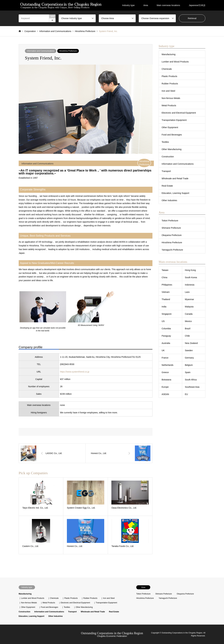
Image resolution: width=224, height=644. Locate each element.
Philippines (167, 285)
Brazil (188, 329)
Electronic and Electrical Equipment (179, 113)
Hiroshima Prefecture (68, 51)
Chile (187, 336)
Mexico (188, 321)
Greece (165, 372)
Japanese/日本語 (197, 5)
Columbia (166, 329)
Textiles (165, 142)
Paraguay (166, 336)
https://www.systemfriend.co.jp (75, 372)
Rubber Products (170, 84)
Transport (166, 171)
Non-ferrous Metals (171, 98)
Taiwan (165, 270)
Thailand (166, 299)
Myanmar (189, 299)
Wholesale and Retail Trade (175, 178)
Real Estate (167, 186)
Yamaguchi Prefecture (172, 250)
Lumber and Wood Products (175, 62)
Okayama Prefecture (172, 235)
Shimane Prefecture (171, 228)
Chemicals (167, 69)
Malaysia (189, 307)
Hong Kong (190, 270)
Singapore (167, 314)
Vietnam (166, 292)
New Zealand (191, 343)
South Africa (191, 380)
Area (146, 5)
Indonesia (190, 285)
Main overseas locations (168, 5)
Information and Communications (41, 51)
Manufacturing (169, 54)
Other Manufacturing (172, 149)
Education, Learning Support (175, 193)
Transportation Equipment (174, 120)
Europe (165, 387)
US (163, 321)
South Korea (191, 277)
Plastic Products (169, 76)
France (165, 358)
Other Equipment (170, 127)
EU (186, 394)
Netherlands (168, 365)
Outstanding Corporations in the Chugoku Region (112, 633)
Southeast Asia (192, 387)
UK (163, 350)
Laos (187, 292)
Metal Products (169, 105)
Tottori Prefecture (170, 221)
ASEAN (165, 394)
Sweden (189, 350)
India (164, 307)
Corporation (30, 31)
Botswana (166, 380)
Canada (189, 314)
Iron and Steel (168, 91)
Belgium (189, 365)
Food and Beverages (172, 135)
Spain (188, 372)
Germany (189, 358)
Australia (166, 343)
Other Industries (169, 200)
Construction (168, 157)
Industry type (128, 5)
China (164, 277)
